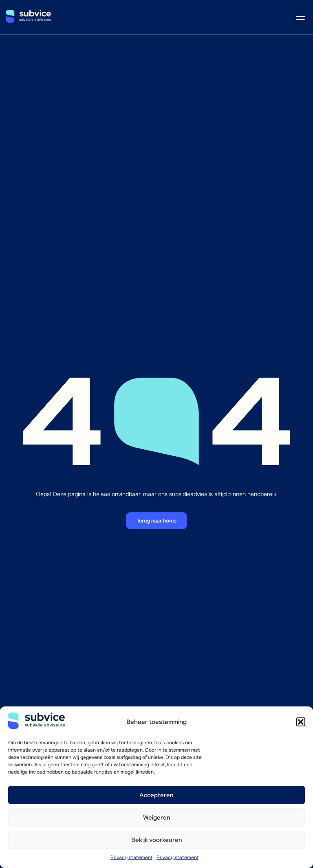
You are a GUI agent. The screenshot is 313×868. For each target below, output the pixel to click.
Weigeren (157, 818)
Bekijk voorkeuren (157, 840)
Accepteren (156, 795)
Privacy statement (131, 857)
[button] (301, 722)
